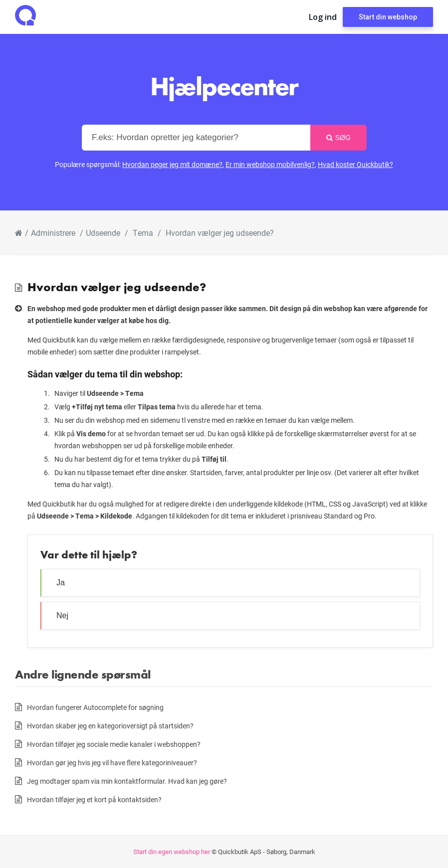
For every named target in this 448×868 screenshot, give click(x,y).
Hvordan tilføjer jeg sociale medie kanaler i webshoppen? (114, 744)
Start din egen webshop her (172, 852)
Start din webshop (388, 17)
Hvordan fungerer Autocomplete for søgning (95, 707)
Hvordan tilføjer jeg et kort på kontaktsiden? (94, 799)
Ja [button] (61, 583)
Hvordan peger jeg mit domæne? (172, 164)
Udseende (103, 233)
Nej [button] (62, 615)
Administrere (53, 233)
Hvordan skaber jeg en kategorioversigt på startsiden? (110, 726)
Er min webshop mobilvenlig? (270, 164)
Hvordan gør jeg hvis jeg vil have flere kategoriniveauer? (112, 763)
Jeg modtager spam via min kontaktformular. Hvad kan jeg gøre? (127, 781)
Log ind (323, 17)
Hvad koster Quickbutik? (355, 164)
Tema (143, 233)
